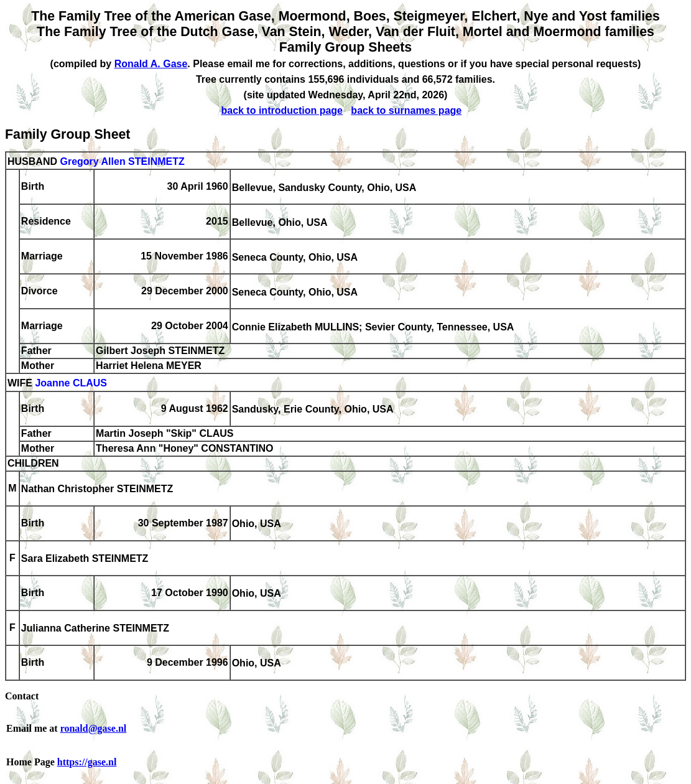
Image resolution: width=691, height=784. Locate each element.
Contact (22, 696)
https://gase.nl (87, 762)
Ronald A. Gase (151, 64)
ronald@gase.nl (94, 728)
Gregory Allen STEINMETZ (122, 161)
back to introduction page (282, 110)
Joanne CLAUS (71, 384)
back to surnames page (406, 110)
